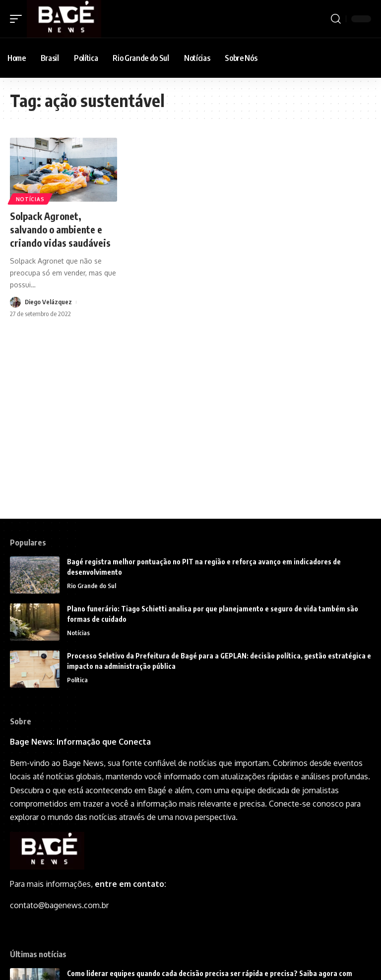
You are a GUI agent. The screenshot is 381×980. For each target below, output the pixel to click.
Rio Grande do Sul (92, 586)
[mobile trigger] (18, 19)
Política (77, 680)
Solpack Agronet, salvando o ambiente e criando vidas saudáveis (61, 229)
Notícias (30, 199)
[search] (336, 19)
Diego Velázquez (49, 301)
